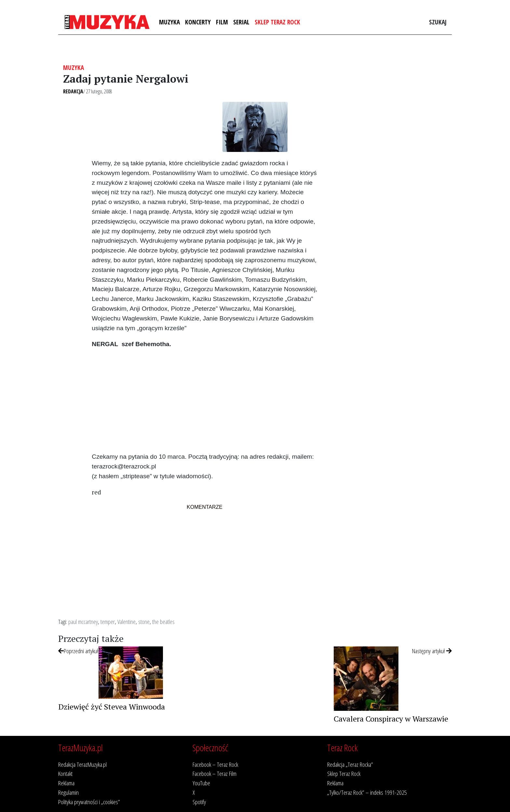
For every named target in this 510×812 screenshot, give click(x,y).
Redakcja (73, 91)
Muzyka (169, 22)
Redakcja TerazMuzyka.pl (82, 764)
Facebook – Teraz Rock (215, 764)
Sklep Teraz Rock (277, 22)
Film (222, 22)
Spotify (199, 802)
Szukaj (438, 22)
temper (108, 622)
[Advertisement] (204, 400)
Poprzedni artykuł (78, 651)
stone (144, 622)
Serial (241, 22)
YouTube (201, 783)
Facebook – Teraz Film (215, 773)
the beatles (163, 622)
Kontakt (65, 773)
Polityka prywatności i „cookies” (89, 802)
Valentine (127, 622)
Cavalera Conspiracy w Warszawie (391, 719)
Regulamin (68, 792)
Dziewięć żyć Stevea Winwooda (112, 707)
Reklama (66, 783)
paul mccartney (83, 622)
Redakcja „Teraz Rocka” (350, 764)
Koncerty (198, 22)
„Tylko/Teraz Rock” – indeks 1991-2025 (367, 792)
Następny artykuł (432, 651)
